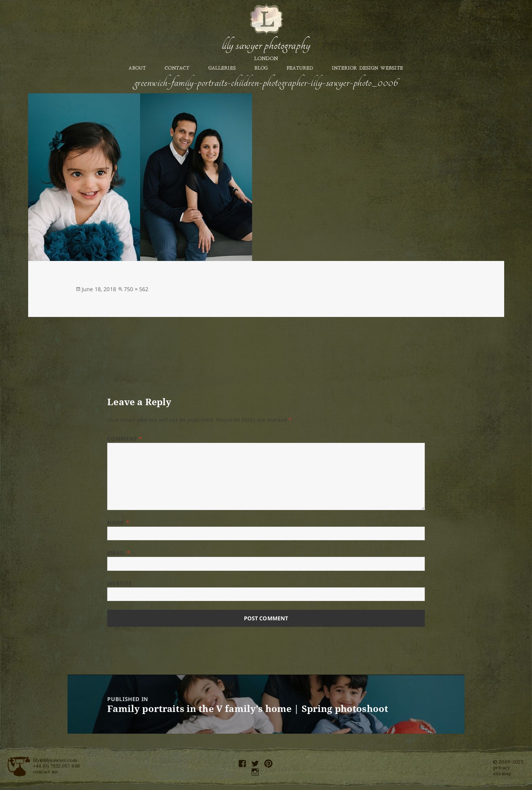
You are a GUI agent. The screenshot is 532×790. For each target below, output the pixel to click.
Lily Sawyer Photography (266, 45)
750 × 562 (136, 289)
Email (119, 553)
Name (118, 523)
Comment (125, 439)
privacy (501, 768)
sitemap (502, 773)
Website (119, 583)
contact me (46, 772)
